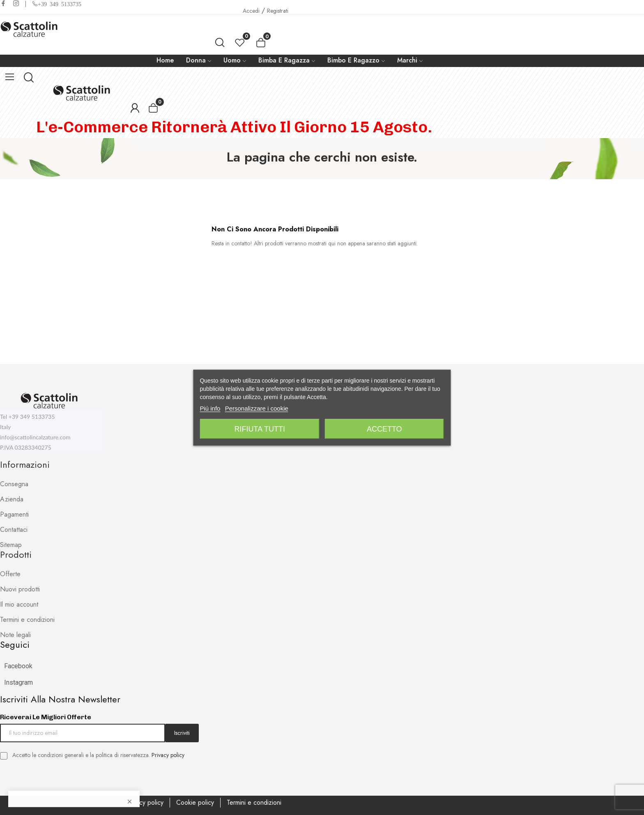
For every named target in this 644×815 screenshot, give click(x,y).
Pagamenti (14, 514)
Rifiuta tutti (260, 429)
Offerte (10, 574)
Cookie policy (195, 802)
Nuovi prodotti (20, 589)
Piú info (210, 408)
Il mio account (19, 604)
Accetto (384, 429)
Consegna (14, 484)
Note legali (15, 635)
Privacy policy (168, 755)
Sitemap (11, 545)
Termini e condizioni (27, 620)
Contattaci (14, 530)
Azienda (12, 499)
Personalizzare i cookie (257, 408)
